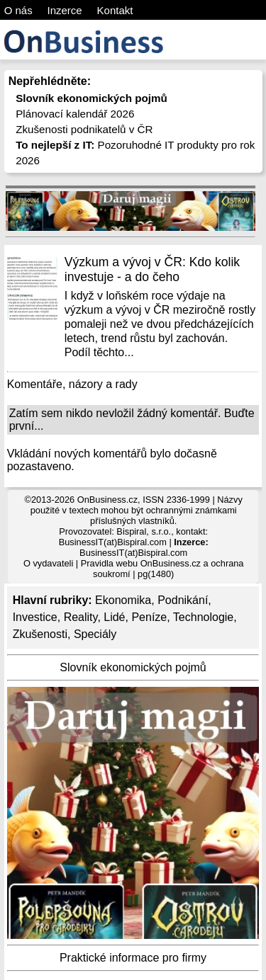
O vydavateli (48, 563)
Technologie (203, 617)
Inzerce (65, 10)
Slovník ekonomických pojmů (133, 667)
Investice (35, 617)
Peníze (149, 617)
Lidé (114, 617)
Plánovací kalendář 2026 (75, 114)
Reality (81, 617)
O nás (18, 10)
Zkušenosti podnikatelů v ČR (84, 129)
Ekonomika (123, 600)
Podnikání (183, 600)
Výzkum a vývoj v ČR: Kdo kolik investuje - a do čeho (152, 269)
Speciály (95, 634)
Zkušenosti (40, 634)
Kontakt (115, 10)
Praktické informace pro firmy (133, 958)
